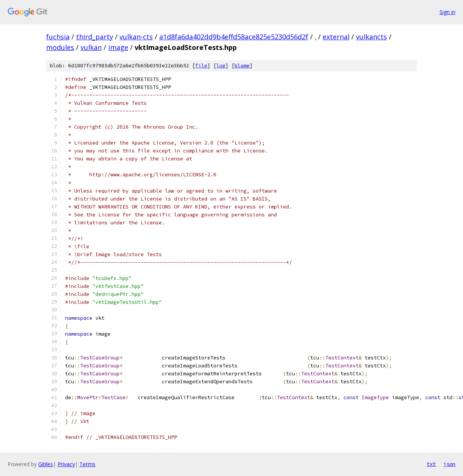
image (118, 47)
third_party (95, 37)
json (449, 464)
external (336, 37)
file (201, 66)
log (221, 66)
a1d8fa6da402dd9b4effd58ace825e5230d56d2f (234, 37)
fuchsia (58, 37)
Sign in (447, 12)
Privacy (66, 464)
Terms (87, 464)
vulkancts (371, 37)
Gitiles (46, 464)
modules (60, 47)
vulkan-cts (136, 37)
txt (431, 464)
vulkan (91, 47)
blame (242, 66)
